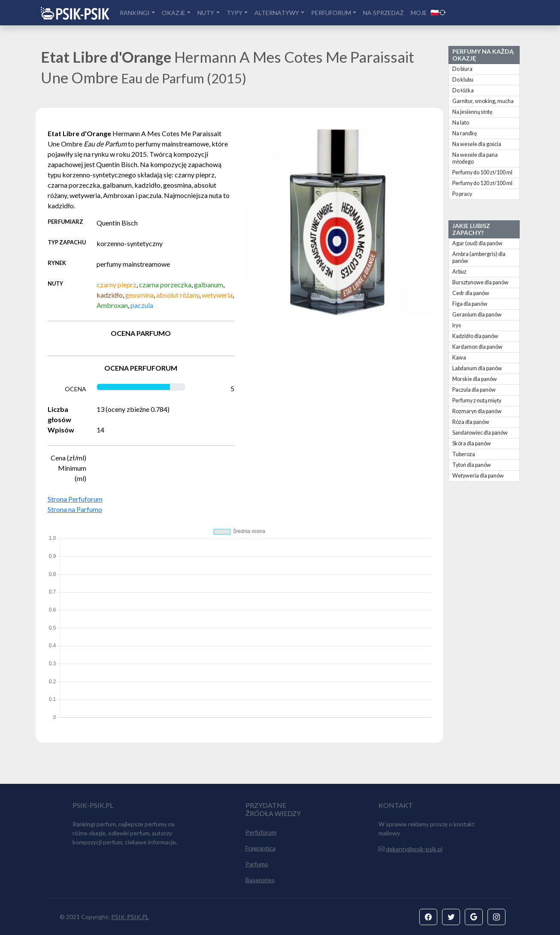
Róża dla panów (471, 422)
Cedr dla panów (471, 293)
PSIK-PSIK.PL (130, 917)
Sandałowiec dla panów (480, 433)
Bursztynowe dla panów (480, 282)
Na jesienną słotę (472, 112)
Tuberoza (464, 454)
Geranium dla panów (477, 315)
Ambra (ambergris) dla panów (479, 257)
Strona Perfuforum (75, 499)
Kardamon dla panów (477, 347)
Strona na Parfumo (75, 509)
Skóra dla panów (472, 443)
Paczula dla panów (474, 390)
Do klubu (463, 80)
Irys (457, 325)
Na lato (461, 123)
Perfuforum (261, 832)
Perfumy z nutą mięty (477, 400)
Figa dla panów (470, 304)
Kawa (459, 358)
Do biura (462, 69)
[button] (428, 917)
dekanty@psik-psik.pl (414, 849)
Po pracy (462, 194)
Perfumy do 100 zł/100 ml (482, 172)
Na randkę (465, 133)
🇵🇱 (438, 12)
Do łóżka (463, 90)
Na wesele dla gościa (477, 144)
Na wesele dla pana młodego (475, 158)
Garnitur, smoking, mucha (483, 101)
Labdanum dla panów (477, 368)
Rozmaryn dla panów (477, 411)
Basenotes (260, 880)
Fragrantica (260, 848)
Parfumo (257, 864)
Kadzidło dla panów (475, 336)
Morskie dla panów (475, 379)
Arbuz (459, 272)
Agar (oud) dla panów (477, 243)
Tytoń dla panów (472, 465)
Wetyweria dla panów (478, 476)
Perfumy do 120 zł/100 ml (482, 183)
